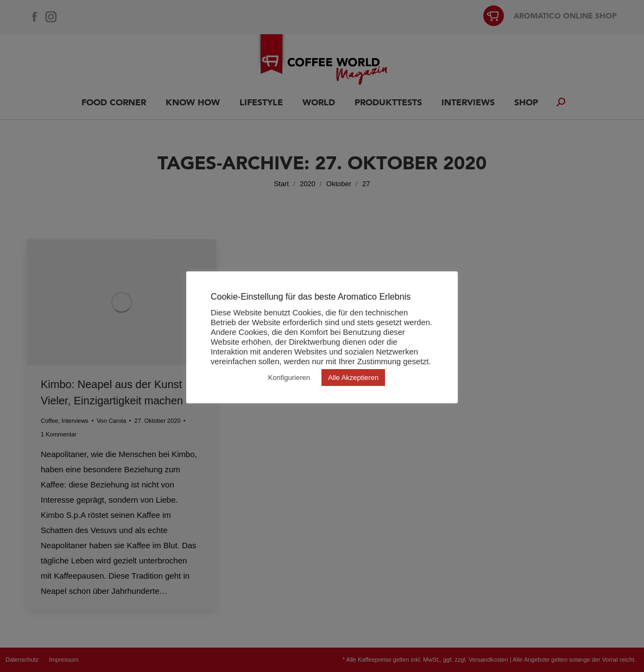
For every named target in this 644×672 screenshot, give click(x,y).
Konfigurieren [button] (289, 378)
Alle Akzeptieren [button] (353, 378)
